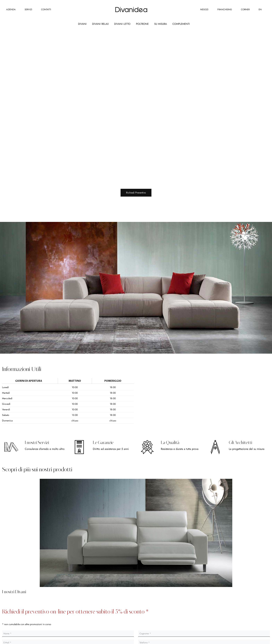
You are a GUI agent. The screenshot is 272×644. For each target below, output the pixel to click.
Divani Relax (100, 24)
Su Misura (161, 24)
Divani (82, 24)
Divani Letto (122, 24)
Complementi (181, 24)
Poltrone (142, 24)
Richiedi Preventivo (136, 193)
